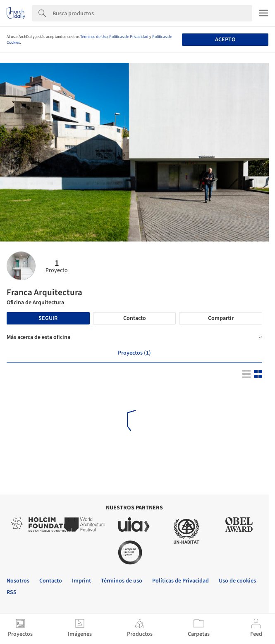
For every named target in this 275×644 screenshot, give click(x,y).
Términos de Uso (94, 37)
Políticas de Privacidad (129, 37)
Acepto (225, 40)
